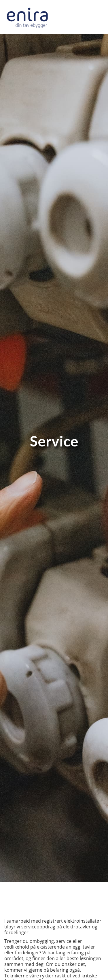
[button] (99, 17)
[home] (27, 17)
